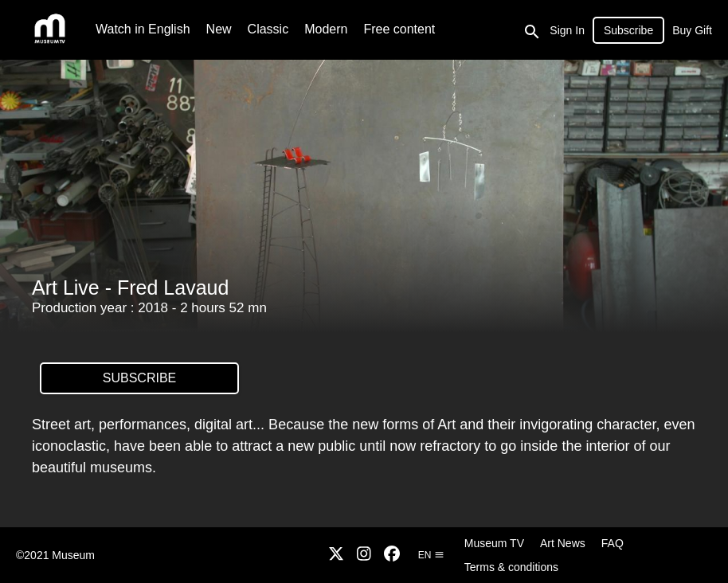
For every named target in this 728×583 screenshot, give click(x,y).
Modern (326, 29)
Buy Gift (692, 30)
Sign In (567, 30)
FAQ (613, 543)
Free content (399, 29)
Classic (268, 29)
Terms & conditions (511, 567)
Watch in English (143, 29)
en (431, 555)
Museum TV (494, 543)
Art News (563, 543)
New (219, 29)
